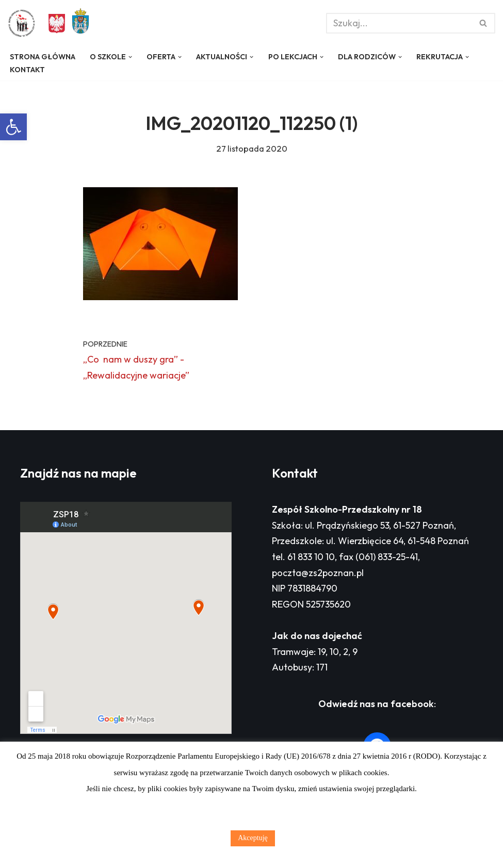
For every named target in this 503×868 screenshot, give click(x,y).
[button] (13, 127)
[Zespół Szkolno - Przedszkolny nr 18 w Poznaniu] (24, 23)
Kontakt (27, 70)
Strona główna (43, 57)
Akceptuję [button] (253, 838)
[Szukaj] (399, 23)
